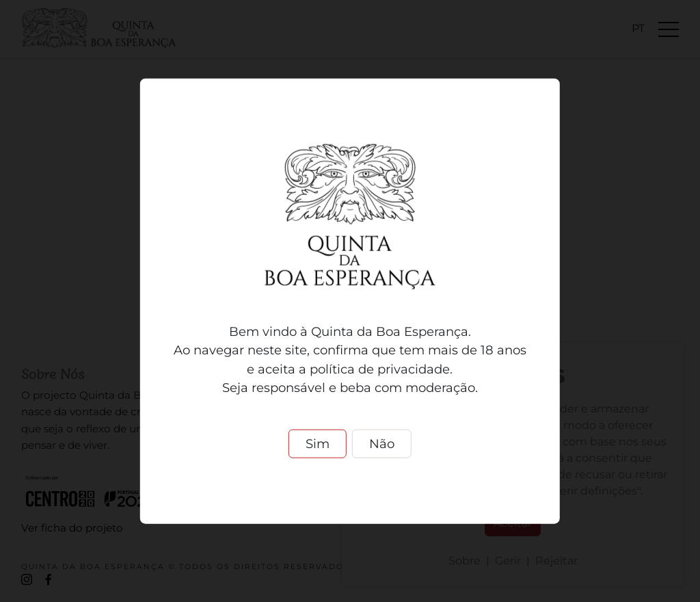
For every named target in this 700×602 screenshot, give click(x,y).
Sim (318, 444)
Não (382, 444)
